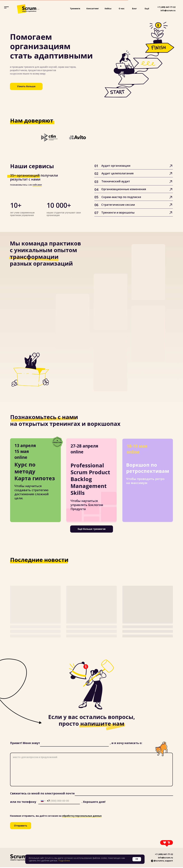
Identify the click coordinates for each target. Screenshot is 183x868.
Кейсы (108, 8)
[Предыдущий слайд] (6, 138)
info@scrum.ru (168, 10)
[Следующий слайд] (177, 138)
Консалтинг (93, 8)
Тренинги (75, 8)
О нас (122, 8)
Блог (134, 9)
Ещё (147, 9)
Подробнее (64, 860)
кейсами (37, 185)
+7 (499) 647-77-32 (166, 7)
